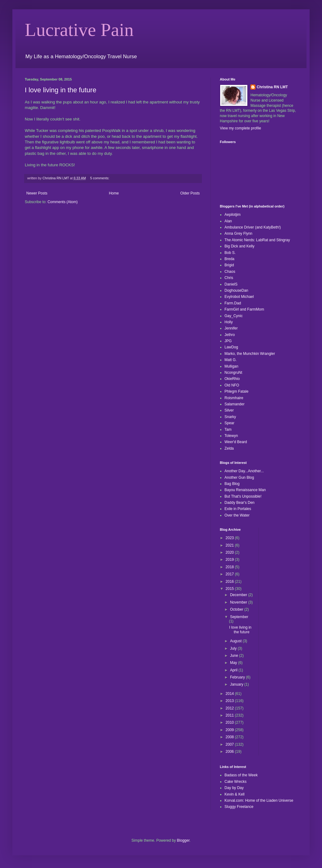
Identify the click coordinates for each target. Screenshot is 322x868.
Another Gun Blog (239, 478)
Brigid (229, 265)
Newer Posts (37, 193)
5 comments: (100, 178)
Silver (229, 410)
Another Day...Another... (244, 471)
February (238, 677)
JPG (228, 341)
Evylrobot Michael (239, 297)
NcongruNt (233, 373)
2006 (230, 752)
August (236, 641)
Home (114, 193)
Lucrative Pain (79, 30)
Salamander (235, 404)
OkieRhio (232, 379)
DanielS (231, 284)
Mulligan (231, 366)
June (235, 656)
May (234, 663)
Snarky (230, 417)
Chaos (230, 272)
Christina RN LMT (272, 87)
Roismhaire (234, 398)
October (237, 609)
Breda (229, 259)
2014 (230, 694)
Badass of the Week (241, 775)
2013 (230, 701)
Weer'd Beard (236, 442)
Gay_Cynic (234, 316)
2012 (230, 708)
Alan (228, 221)
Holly (229, 322)
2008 (230, 737)
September (239, 617)
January (237, 684)
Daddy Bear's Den (239, 503)
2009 (230, 730)
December (239, 595)
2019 (230, 560)
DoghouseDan (236, 290)
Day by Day (234, 788)
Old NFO (232, 385)
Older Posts (190, 193)
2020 (230, 552)
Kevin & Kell (235, 794)
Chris (229, 278)
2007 (230, 744)
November (239, 602)
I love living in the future (61, 90)
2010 (230, 722)
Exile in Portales (238, 509)
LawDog (231, 347)
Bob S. (230, 253)
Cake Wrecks (235, 782)
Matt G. (231, 360)
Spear (229, 423)
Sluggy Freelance (239, 807)
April (234, 670)
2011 (230, 715)
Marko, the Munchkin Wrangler (250, 354)
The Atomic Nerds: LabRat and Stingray (257, 240)
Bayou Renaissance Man (245, 490)
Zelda (229, 448)
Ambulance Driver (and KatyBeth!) (253, 227)
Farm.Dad (233, 303)
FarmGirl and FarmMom (244, 309)
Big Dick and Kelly (239, 246)
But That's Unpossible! (243, 496)
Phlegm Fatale (236, 391)
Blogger (183, 840)
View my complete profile (240, 128)
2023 (230, 538)
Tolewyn (231, 436)
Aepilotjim (233, 215)
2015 (230, 589)
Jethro (230, 335)
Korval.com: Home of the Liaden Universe (259, 800)
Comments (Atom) (62, 202)
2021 (230, 545)
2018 (230, 567)
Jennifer (231, 328)
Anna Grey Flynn (238, 233)
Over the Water (237, 515)
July (234, 648)
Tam (228, 430)
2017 (230, 574)
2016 (230, 582)
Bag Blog (232, 484)
